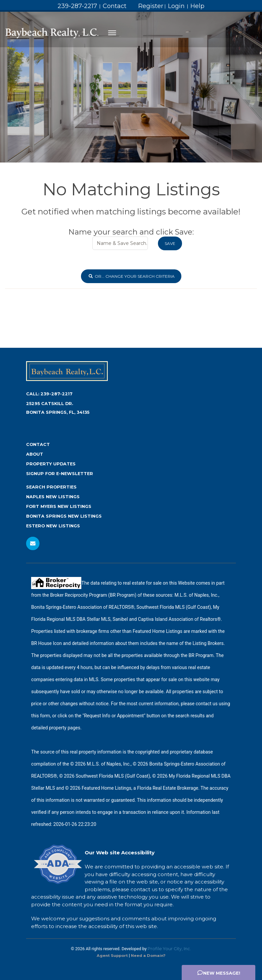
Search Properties (51, 487)
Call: (49, 394)
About (35, 454)
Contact (115, 6)
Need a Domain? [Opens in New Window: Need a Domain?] (148, 956)
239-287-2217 (77, 6)
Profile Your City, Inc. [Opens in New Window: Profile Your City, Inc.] (169, 949)
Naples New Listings (53, 497)
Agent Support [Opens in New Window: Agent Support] (112, 956)
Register (151, 6)
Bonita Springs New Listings (64, 516)
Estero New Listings (53, 526)
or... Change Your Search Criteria (131, 276)
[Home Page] (52, 33)
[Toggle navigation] (112, 33)
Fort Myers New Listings (59, 506)
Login (176, 6)
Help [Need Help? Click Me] (197, 6)
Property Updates (51, 464)
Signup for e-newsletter (60, 474)
